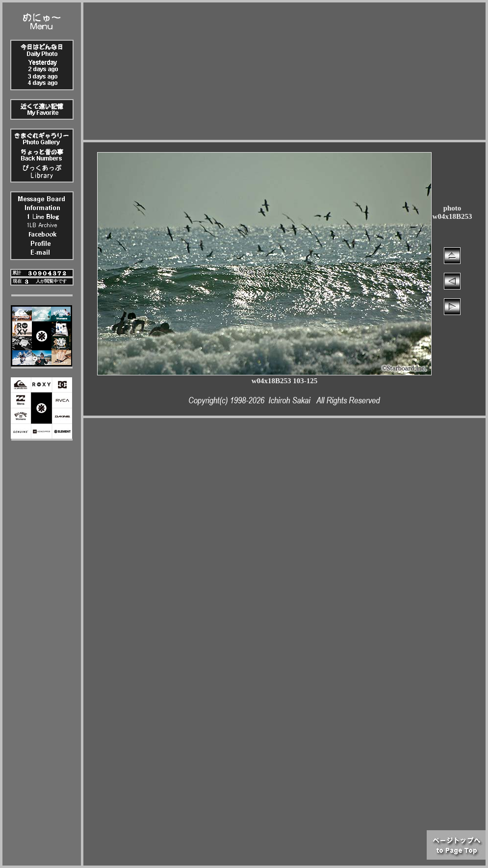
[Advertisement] (284, 71)
